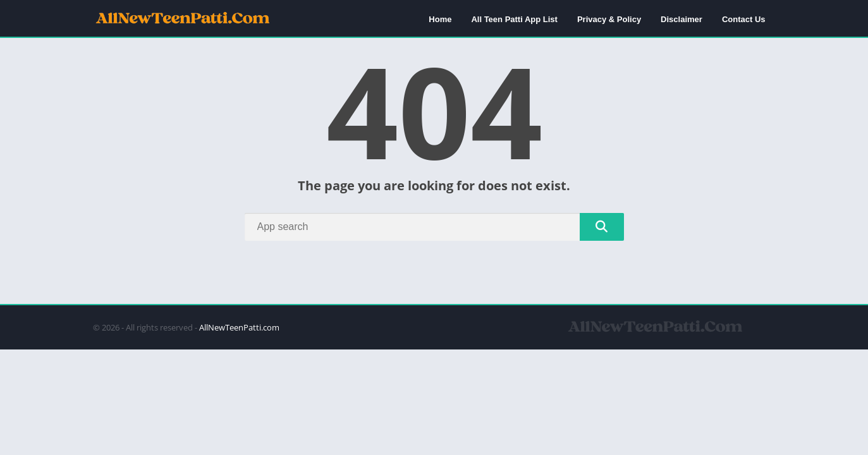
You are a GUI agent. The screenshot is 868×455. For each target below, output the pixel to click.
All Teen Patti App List (514, 19)
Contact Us (744, 19)
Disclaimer (682, 19)
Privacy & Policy (609, 19)
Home (440, 19)
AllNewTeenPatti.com (239, 327)
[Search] (434, 227)
